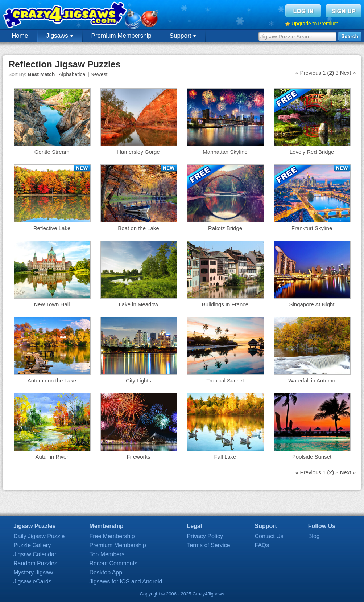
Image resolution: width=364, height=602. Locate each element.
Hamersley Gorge (138, 152)
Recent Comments (113, 563)
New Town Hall (52, 304)
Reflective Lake (52, 228)
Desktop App (106, 572)
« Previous (308, 73)
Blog (314, 536)
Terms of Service (208, 545)
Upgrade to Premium (315, 24)
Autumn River (52, 457)
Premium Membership (121, 36)
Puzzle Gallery (32, 545)
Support (183, 36)
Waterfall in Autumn (312, 380)
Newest (99, 74)
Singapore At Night (312, 304)
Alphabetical (73, 74)
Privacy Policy (205, 536)
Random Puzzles (35, 563)
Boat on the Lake (138, 228)
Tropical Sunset (225, 380)
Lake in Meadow (138, 304)
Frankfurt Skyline (312, 228)
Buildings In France (225, 304)
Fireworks (138, 457)
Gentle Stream (52, 152)
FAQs (262, 545)
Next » (348, 73)
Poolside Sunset (312, 457)
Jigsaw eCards (32, 581)
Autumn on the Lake (52, 380)
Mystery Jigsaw (33, 572)
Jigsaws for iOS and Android (126, 581)
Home (20, 36)
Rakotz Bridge (225, 228)
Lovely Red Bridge (312, 152)
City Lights (138, 380)
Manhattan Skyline (225, 152)
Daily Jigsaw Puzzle (39, 536)
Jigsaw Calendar (35, 554)
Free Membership (112, 536)
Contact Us (269, 536)
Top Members (107, 554)
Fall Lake (225, 457)
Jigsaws (59, 36)
